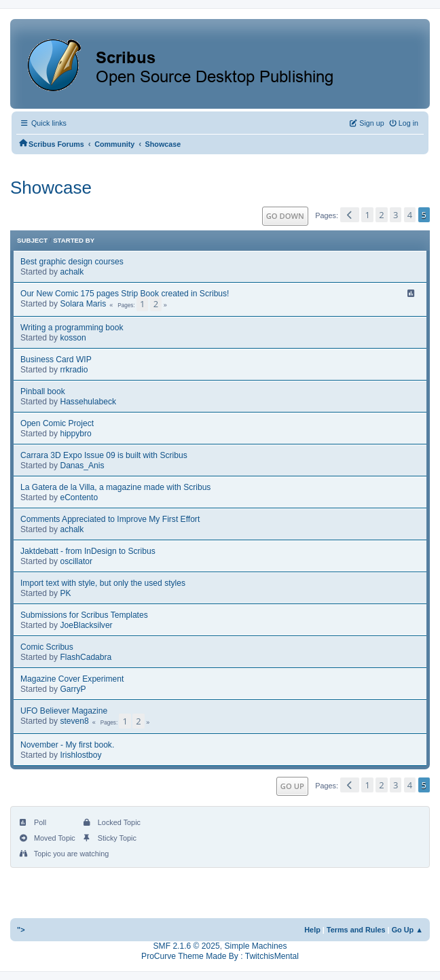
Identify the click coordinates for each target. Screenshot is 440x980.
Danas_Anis (82, 466)
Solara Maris (83, 304)
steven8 (74, 721)
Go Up (292, 786)
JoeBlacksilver (86, 625)
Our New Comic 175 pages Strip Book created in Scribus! (125, 294)
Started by (74, 240)
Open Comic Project (57, 423)
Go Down (285, 216)
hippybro (75, 434)
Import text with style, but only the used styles (103, 583)
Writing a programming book (72, 328)
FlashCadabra (86, 657)
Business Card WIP (56, 360)
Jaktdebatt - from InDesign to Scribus (88, 551)
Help (312, 930)
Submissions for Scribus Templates (84, 615)
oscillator (76, 561)
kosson (73, 338)
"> (21, 930)
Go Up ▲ (407, 930)
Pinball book (43, 391)
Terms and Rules (356, 930)
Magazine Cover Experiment (72, 679)
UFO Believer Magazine (64, 711)
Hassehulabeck (88, 402)
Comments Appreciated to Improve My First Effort (110, 519)
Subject (32, 240)
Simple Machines (255, 946)
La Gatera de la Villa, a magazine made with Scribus (115, 487)
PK (65, 593)
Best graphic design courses (72, 262)
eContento (79, 497)
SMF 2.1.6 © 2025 (187, 946)
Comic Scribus (47, 647)
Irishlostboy (80, 755)
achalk (72, 272)
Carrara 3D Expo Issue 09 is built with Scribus (104, 455)
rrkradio (74, 370)
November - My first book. (67, 745)
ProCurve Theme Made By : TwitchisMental (220, 956)
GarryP (73, 689)
